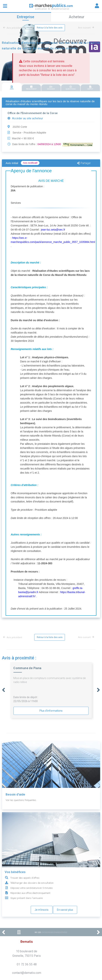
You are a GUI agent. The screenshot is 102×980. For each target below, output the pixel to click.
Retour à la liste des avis (50, 28)
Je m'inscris (42, 910)
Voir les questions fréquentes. (21, 800)
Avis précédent (13, 28)
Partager (84, 163)
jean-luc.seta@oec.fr (53, 230)
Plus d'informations (51, 711)
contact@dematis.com (27, 973)
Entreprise (26, 17)
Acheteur (77, 17)
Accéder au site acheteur (25, 118)
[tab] (12, 87)
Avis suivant (86, 28)
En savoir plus (65, 910)
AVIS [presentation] (12, 88)
